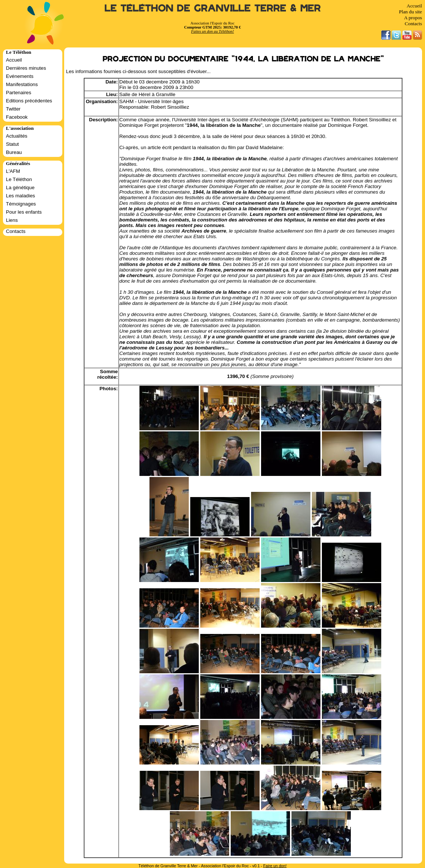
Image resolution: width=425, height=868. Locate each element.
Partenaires (19, 93)
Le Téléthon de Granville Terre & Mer (213, 8)
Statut (12, 144)
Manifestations (22, 84)
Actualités (17, 136)
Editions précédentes (29, 101)
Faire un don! (275, 866)
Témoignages (21, 204)
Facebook (17, 117)
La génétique (20, 188)
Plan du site (411, 12)
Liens (12, 220)
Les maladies (21, 196)
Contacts (413, 24)
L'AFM (13, 171)
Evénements (20, 76)
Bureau (14, 152)
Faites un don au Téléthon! (212, 31)
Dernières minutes (26, 68)
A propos (413, 18)
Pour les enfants (24, 212)
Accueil (414, 6)
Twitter (13, 109)
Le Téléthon (19, 179)
